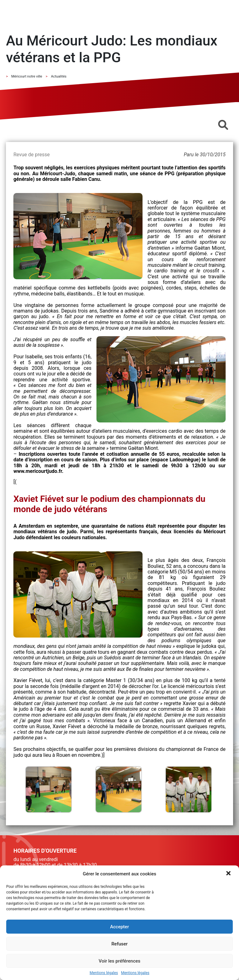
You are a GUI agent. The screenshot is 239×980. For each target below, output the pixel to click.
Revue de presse (31, 155)
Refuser (119, 944)
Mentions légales (104, 973)
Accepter (119, 927)
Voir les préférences (119, 961)
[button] (229, 874)
